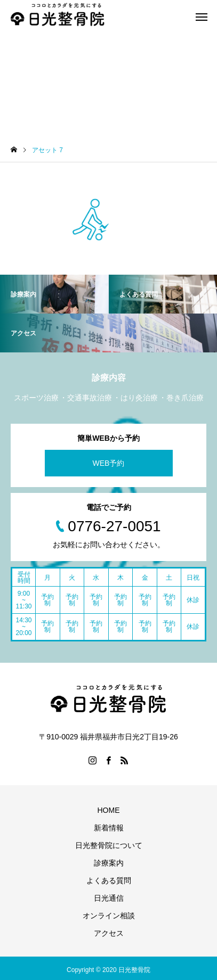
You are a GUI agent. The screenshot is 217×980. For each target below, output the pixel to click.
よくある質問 (109, 880)
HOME (109, 810)
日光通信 (109, 898)
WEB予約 (109, 463)
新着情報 (109, 828)
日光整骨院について (109, 845)
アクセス (109, 933)
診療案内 (109, 863)
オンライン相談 (109, 916)
